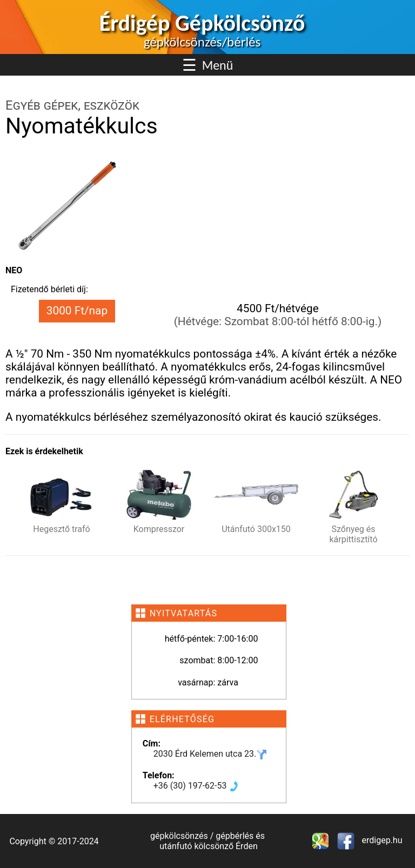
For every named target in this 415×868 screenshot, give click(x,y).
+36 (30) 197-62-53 (197, 786)
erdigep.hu (381, 840)
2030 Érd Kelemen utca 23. (210, 754)
